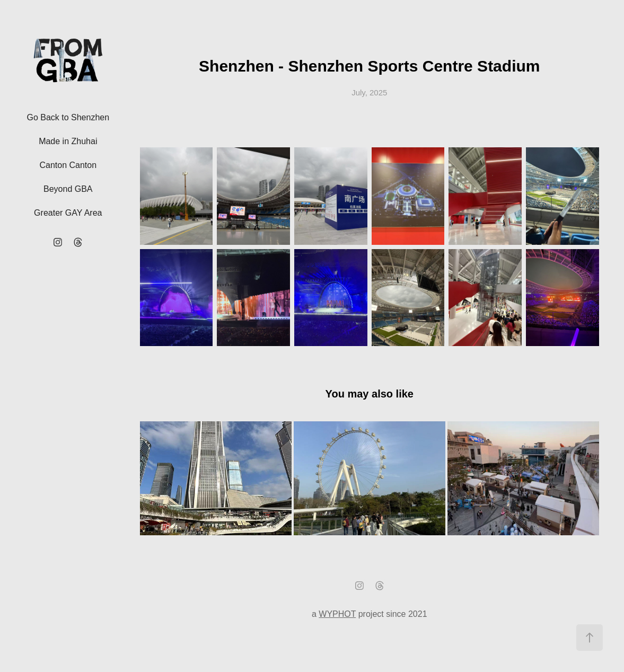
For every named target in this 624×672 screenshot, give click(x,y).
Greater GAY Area (68, 213)
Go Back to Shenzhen (68, 117)
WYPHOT (337, 614)
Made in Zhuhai (68, 141)
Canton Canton (68, 165)
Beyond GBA (68, 189)
